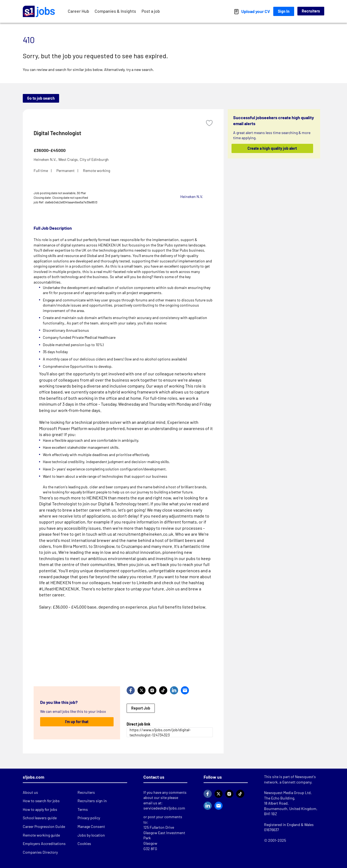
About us (30, 792)
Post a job (151, 11)
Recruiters (311, 11)
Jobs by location (91, 835)
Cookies (84, 843)
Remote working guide (41, 835)
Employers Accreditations (44, 843)
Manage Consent (91, 826)
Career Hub (78, 11)
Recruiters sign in (92, 801)
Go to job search (41, 98)
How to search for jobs (41, 801)
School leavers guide (40, 818)
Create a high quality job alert (272, 148)
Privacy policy (89, 818)
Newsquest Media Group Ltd (287, 793)
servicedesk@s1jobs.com (164, 808)
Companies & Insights (115, 11)
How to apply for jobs (40, 809)
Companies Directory (40, 852)
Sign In (284, 11)
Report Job (141, 708)
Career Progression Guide (44, 826)
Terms (83, 809)
